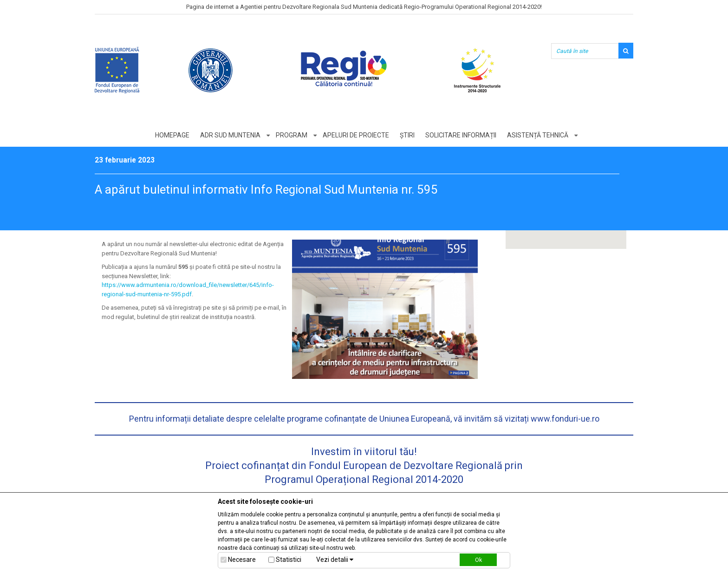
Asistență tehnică (538, 135)
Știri (407, 135)
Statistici (289, 560)
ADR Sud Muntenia (230, 135)
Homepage (172, 135)
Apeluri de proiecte (356, 135)
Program (292, 135)
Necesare (242, 560)
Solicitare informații (461, 135)
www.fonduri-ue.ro (565, 419)
